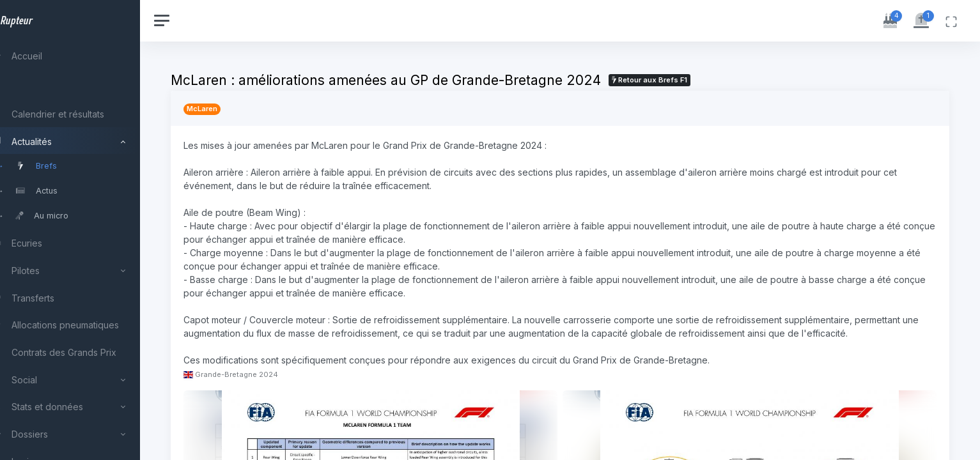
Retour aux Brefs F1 (678, 80)
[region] (84, 230)
